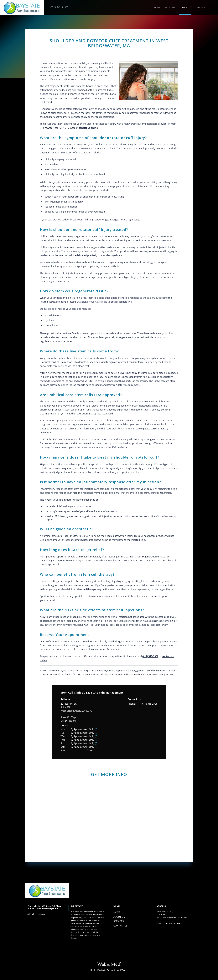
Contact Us (202, 7)
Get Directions (69, 721)
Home (157, 7)
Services (184, 7)
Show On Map (68, 717)
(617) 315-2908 (149, 704)
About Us (170, 7)
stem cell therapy (86, 589)
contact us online (88, 128)
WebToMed (123, 970)
